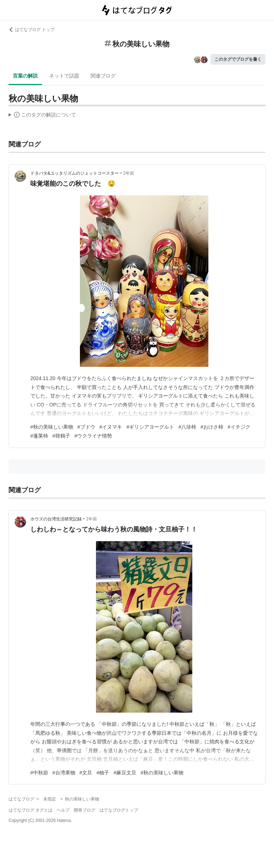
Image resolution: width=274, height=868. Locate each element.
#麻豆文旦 (125, 773)
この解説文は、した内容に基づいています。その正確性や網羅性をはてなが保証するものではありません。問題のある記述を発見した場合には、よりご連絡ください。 (42, 116)
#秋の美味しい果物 (52, 427)
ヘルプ (63, 810)
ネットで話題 (64, 76)
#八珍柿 (187, 427)
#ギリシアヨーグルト (150, 427)
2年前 (129, 173)
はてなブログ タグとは (31, 810)
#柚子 (103, 773)
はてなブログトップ (119, 810)
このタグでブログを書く (238, 59)
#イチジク (239, 427)
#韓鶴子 (61, 436)
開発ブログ (85, 810)
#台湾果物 (64, 773)
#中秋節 (39, 773)
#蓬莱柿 (39, 436)
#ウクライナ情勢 (93, 436)
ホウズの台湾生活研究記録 (56, 519)
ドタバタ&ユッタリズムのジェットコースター (75, 173)
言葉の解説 (25, 76)
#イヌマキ (111, 427)
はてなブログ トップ (32, 30)
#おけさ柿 (212, 427)
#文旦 (86, 773)
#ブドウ (86, 427)
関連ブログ (103, 76)
